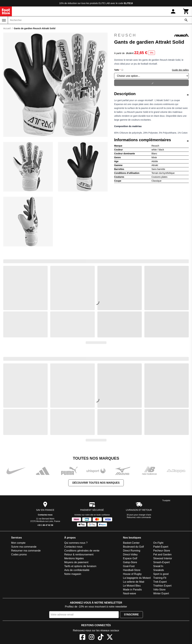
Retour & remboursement (79, 554)
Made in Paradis (132, 590)
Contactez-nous (45, 515)
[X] (110, 638)
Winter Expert (161, 593)
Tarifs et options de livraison (80, 566)
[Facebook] (82, 638)
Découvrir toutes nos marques (96, 483)
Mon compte (18, 543)
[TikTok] (101, 638)
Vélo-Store (159, 590)
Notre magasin (73, 574)
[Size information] (122, 70)
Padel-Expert (161, 547)
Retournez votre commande (139, 517)
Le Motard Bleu (132, 586)
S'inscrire (131, 615)
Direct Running (132, 551)
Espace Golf (130, 558)
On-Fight (158, 543)
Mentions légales (74, 558)
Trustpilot (166, 501)
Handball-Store (132, 570)
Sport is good (161, 574)
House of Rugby (132, 574)
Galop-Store (130, 562)
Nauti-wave (130, 593)
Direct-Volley (130, 554)
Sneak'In (158, 566)
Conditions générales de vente (82, 551)
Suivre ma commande (24, 547)
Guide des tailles (180, 70)
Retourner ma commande (26, 551)
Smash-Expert (161, 562)
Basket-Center (131, 543)
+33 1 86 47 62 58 (45, 525)
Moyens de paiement (76, 562)
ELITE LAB (104, 3)
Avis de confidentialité (77, 570)
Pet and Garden (162, 554)
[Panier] (186, 11)
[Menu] (4, 20)
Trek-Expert (160, 582)
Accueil (7, 28)
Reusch (151, 35)
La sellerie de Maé (134, 582)
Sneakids (159, 570)
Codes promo (19, 554)
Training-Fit (160, 578)
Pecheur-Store (162, 551)
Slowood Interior (163, 558)
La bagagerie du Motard (137, 578)
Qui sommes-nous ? (76, 543)
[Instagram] (92, 638)
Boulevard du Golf (133, 547)
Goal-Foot (129, 566)
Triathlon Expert (162, 586)
